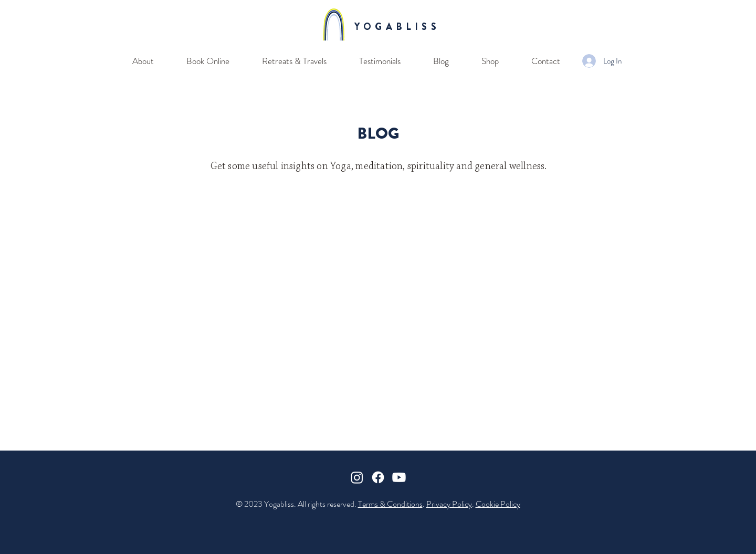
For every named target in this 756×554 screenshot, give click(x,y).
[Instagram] (357, 477)
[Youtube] (399, 477)
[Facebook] (378, 477)
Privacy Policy (449, 504)
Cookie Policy (498, 504)
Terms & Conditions (390, 504)
